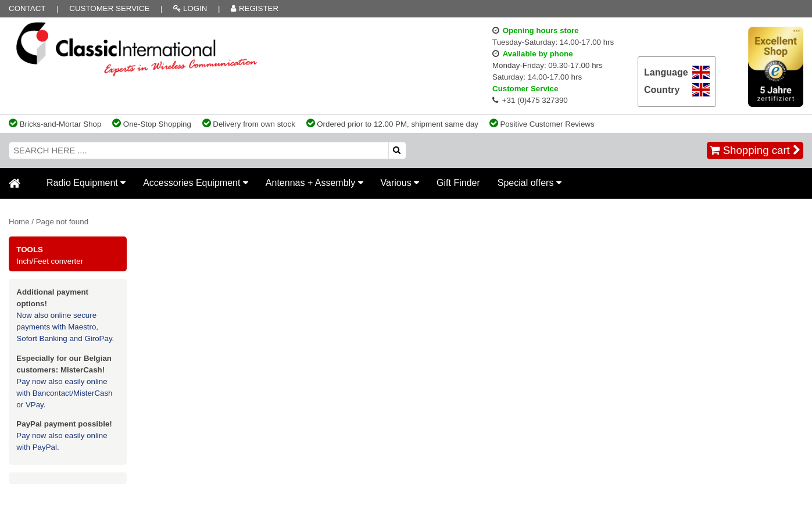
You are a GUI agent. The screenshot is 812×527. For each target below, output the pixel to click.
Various (400, 183)
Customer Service (109, 8)
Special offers (530, 183)
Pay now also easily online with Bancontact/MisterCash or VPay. (64, 393)
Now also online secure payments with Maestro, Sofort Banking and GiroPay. (65, 327)
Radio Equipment (86, 183)
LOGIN (190, 8)
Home (19, 222)
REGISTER (255, 8)
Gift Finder (458, 183)
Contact (27, 8)
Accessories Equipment (196, 183)
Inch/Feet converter (50, 261)
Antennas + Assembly (314, 183)
